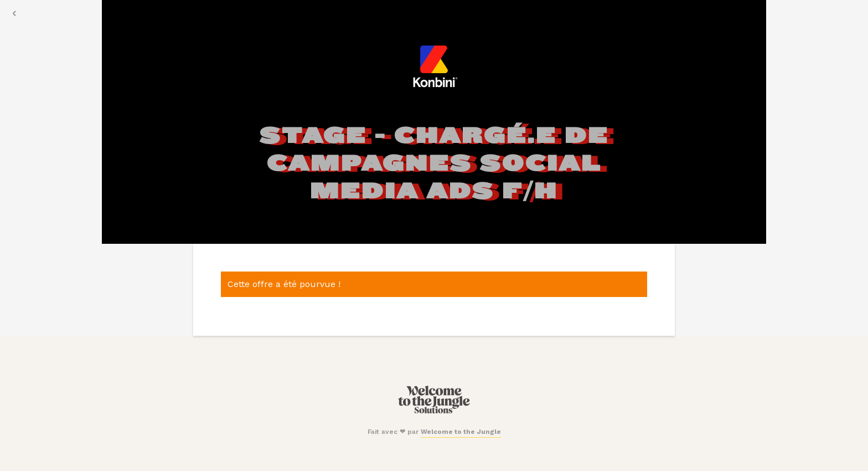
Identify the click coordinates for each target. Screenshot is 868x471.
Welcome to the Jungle (461, 432)
